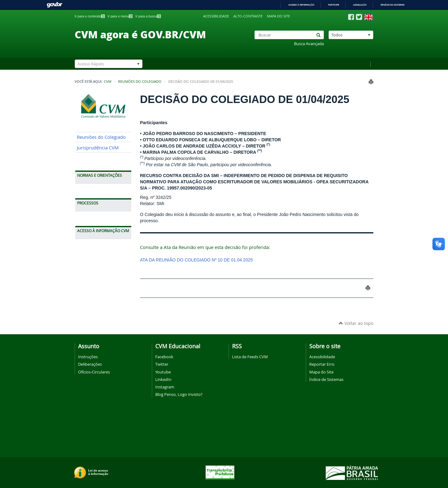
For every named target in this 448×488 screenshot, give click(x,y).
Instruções (88, 357)
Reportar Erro (322, 364)
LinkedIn (163, 379)
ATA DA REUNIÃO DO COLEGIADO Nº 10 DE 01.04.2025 (196, 260)
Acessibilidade (216, 16)
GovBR (54, 5)
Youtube (163, 372)
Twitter (162, 364)
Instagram (165, 387)
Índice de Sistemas (326, 379)
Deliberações (90, 364)
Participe (334, 5)
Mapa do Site (321, 372)
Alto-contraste (248, 16)
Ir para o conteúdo (90, 16)
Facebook (164, 357)
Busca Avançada (309, 44)
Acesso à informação (301, 5)
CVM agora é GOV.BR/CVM (140, 34)
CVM (108, 82)
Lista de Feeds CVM (250, 357)
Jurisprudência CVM (98, 148)
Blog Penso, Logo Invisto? (179, 394)
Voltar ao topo (356, 323)
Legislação (360, 5)
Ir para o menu (120, 16)
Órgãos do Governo (392, 5)
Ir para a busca (148, 16)
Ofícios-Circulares (94, 372)
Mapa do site (278, 16)
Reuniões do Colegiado (140, 82)
